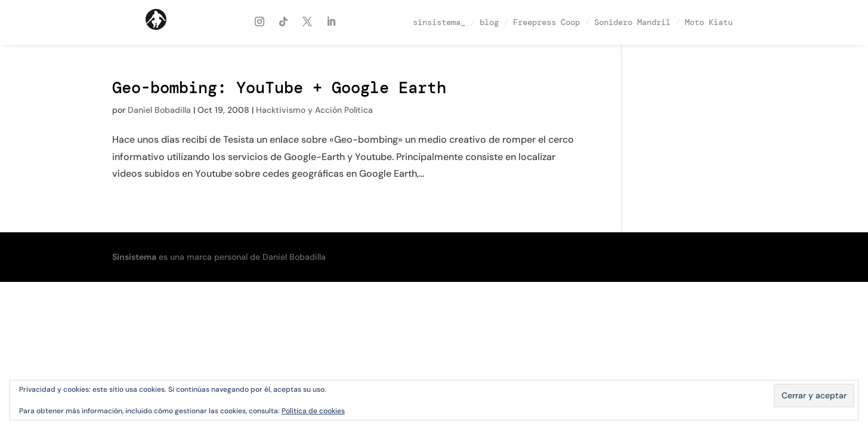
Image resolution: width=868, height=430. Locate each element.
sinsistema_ (439, 22)
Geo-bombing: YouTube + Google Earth (279, 87)
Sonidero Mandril (632, 22)
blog (489, 22)
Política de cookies (313, 411)
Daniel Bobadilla (159, 110)
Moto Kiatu (709, 22)
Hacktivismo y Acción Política (314, 110)
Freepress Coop (546, 22)
